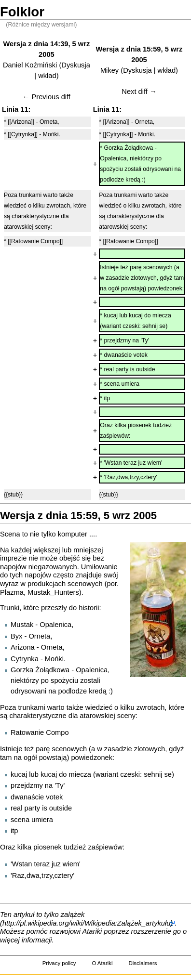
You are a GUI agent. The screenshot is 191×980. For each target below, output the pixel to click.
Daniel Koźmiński (30, 65)
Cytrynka (25, 659)
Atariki (92, 931)
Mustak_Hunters (53, 592)
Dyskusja (75, 65)
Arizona (23, 647)
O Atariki (102, 963)
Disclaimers (143, 963)
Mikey (109, 70)
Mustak (22, 625)
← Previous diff (47, 97)
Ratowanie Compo (40, 732)
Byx (16, 636)
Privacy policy (59, 963)
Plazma (12, 592)
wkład (47, 76)
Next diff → (139, 91)
